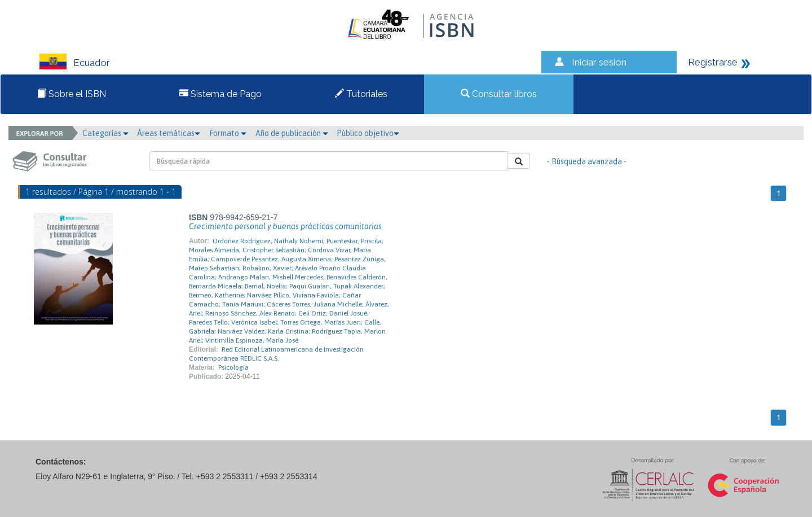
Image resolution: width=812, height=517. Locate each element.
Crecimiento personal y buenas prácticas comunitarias (285, 226)
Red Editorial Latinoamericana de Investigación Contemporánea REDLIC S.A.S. (276, 354)
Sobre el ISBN (72, 94)
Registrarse (713, 62)
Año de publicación (292, 133)
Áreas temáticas (169, 133)
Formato (228, 133)
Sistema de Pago (220, 94)
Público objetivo (368, 133)
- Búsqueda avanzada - (587, 161)
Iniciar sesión (599, 62)
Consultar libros (499, 94)
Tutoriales (361, 94)
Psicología (233, 367)
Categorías (105, 133)
